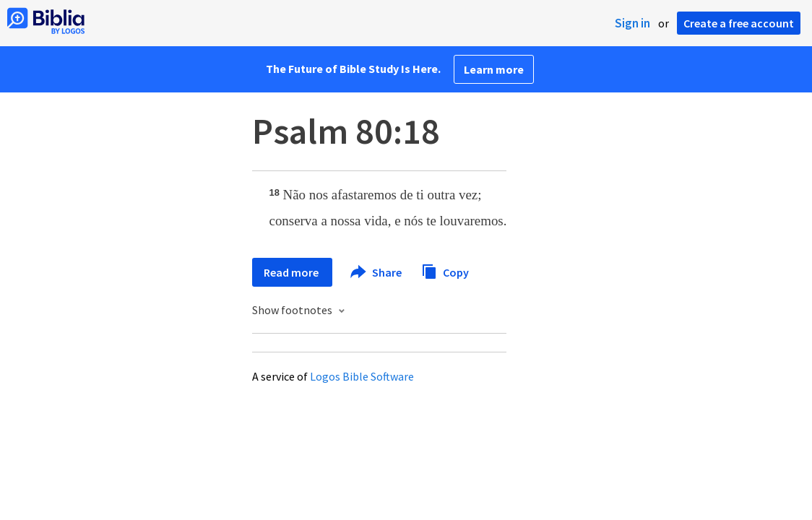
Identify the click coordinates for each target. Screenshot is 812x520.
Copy (445, 270)
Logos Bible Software (362, 376)
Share (377, 272)
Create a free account (739, 23)
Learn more (494, 69)
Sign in (632, 23)
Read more (292, 272)
